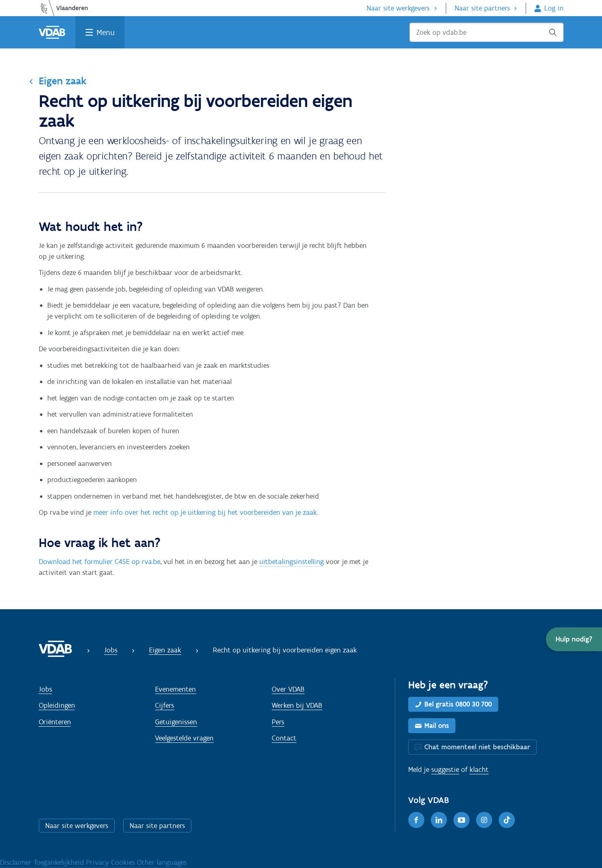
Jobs (111, 650)
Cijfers (165, 705)
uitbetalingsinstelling (292, 562)
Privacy (99, 862)
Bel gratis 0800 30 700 (458, 704)
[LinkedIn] (439, 820)
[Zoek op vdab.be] (487, 32)
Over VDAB (288, 689)
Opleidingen (57, 705)
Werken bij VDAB (297, 705)
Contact (284, 738)
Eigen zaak (63, 81)
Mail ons (437, 725)
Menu (106, 32)
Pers (278, 722)
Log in (554, 8)
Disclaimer (17, 862)
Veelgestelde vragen (184, 738)
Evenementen (175, 689)
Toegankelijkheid (60, 862)
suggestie (445, 769)
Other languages (162, 862)
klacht (479, 769)
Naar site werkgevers (398, 8)
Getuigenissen (176, 722)
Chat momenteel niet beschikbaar (477, 747)
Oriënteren (55, 722)
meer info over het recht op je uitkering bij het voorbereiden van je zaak (205, 512)
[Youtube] (461, 820)
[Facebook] (416, 820)
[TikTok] (507, 820)
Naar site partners (482, 8)
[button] (574, 639)
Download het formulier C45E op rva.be (100, 562)
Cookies (124, 862)
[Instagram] (484, 820)
